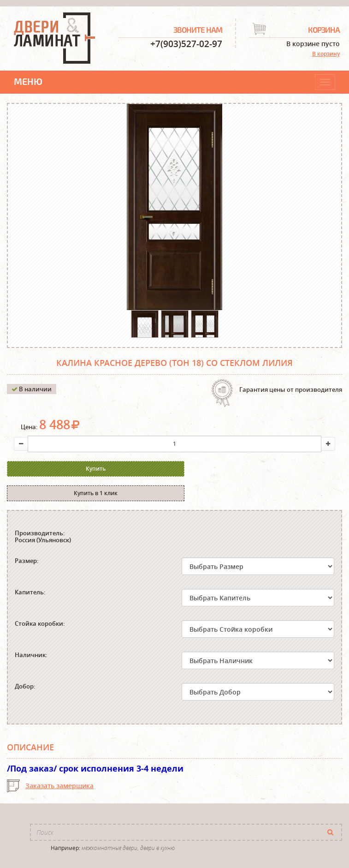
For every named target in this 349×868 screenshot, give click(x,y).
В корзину (326, 54)
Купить (86, 469)
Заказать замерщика (59, 762)
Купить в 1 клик (253, 469)
